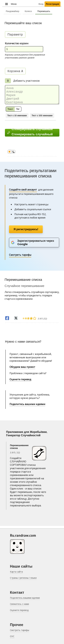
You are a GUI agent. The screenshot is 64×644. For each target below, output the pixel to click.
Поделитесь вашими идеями (27, 407)
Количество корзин (17, 43)
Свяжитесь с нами (19, 604)
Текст (10, 112)
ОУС (12, 636)
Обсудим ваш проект (22, 369)
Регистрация (53, 4)
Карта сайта (16, 572)
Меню (11, 4)
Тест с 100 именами (42, 118)
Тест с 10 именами (17, 118)
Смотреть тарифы (20, 630)
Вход (41, 4)
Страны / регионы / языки (23, 578)
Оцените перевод (20, 382)
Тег (18, 112)
